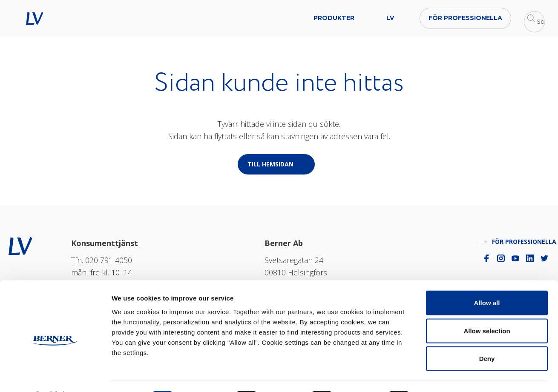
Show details (447, 375)
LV (44, 18)
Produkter (259, 18)
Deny (487, 336)
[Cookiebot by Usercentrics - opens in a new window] (55, 375)
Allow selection (487, 308)
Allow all (487, 280)
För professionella (391, 18)
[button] (500, 18)
